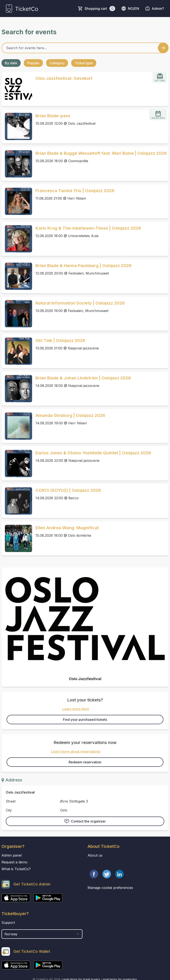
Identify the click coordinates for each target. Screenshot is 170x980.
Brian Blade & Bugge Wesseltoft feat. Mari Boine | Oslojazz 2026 (101, 153)
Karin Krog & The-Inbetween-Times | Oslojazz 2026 (88, 228)
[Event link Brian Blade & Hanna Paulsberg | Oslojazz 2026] (17, 276)
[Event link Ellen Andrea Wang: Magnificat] (17, 538)
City (9, 810)
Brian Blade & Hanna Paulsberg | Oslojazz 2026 (84, 266)
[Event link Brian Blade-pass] (17, 126)
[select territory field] (42, 934)
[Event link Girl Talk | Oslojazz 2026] (17, 351)
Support (8, 923)
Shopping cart (100, 9)
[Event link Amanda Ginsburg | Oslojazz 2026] (17, 426)
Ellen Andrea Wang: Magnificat (67, 528)
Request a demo (14, 862)
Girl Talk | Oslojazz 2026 (60, 340)
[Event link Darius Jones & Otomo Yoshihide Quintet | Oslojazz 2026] (17, 464)
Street (11, 801)
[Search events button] (163, 48)
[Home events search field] (85, 48)
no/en (130, 9)
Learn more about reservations (76, 751)
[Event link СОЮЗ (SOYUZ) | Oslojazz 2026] (17, 501)
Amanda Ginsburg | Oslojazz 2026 (70, 415)
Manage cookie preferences (110, 888)
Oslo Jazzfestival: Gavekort (64, 78)
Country (9, 927)
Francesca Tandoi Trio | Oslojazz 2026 (75, 191)
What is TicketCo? (16, 869)
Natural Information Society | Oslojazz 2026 (80, 303)
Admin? (158, 9)
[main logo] (22, 9)
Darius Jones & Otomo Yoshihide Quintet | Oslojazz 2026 (93, 453)
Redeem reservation (85, 762)
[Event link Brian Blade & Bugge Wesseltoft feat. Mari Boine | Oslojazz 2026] (17, 164)
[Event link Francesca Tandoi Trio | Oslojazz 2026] (17, 201)
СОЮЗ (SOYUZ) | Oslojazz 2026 (68, 490)
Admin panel (12, 855)
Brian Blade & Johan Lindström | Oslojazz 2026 (83, 378)
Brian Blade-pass (53, 116)
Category (57, 63)
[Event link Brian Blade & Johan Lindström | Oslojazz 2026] (17, 389)
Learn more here (76, 709)
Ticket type (84, 63)
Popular (33, 63)
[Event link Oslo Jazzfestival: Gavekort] (17, 89)
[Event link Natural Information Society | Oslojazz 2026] (17, 314)
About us (95, 855)
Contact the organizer (85, 821)
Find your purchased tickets (85, 720)
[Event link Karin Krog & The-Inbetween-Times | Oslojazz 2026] (17, 239)
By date (11, 63)
